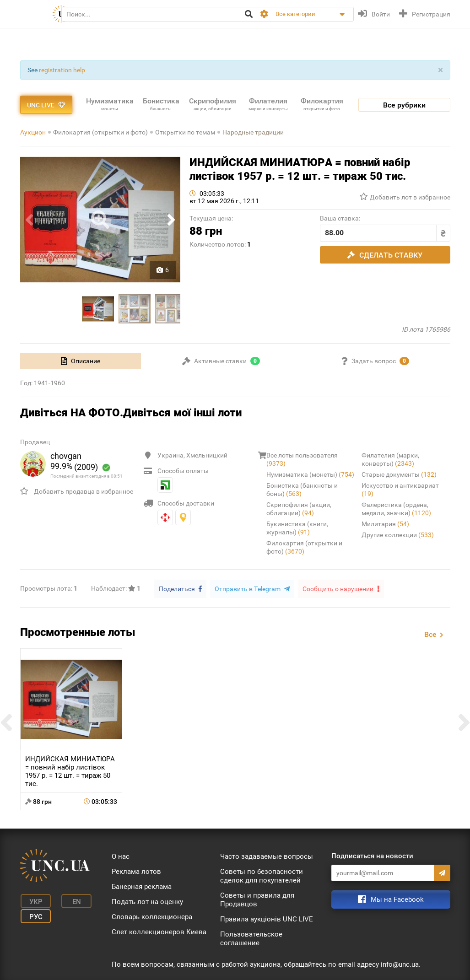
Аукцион (33, 132)
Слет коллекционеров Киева (159, 932)
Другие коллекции (398, 535)
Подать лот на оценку (147, 901)
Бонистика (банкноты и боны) (302, 490)
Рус (34, 914)
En (72, 900)
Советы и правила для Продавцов (257, 899)
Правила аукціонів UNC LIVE (267, 919)
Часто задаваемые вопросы (267, 856)
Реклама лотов (136, 871)
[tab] (81, 361)
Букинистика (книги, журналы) (297, 528)
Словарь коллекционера (152, 916)
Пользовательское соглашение (251, 938)
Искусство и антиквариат (400, 490)
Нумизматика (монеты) (310, 474)
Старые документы (399, 474)
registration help (62, 70)
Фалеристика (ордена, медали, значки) (396, 509)
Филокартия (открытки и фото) (100, 132)
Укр (34, 900)
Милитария (385, 524)
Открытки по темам (185, 132)
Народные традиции (253, 132)
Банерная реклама (142, 886)
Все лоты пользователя (302, 459)
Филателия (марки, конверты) (390, 459)
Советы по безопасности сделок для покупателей (262, 875)
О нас (121, 856)
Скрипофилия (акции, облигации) (299, 509)
